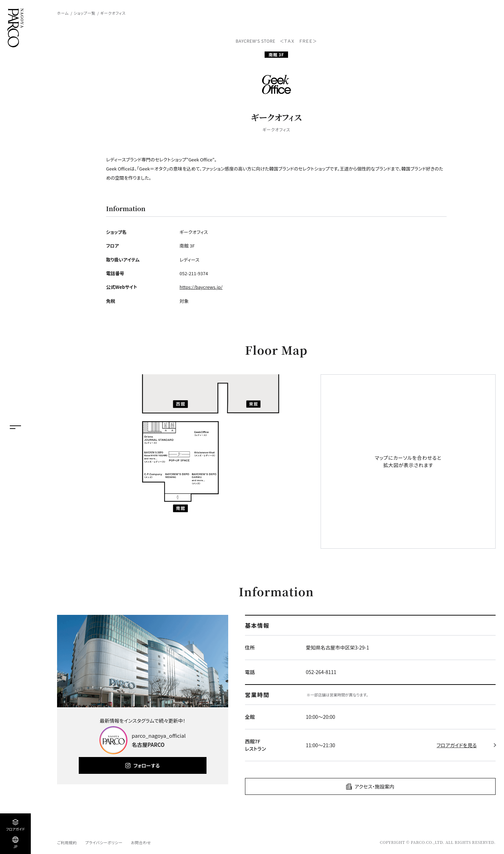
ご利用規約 (67, 842)
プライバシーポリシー (104, 842)
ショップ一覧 (84, 13)
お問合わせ (141, 842)
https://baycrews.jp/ (201, 287)
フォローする (146, 765)
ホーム (63, 13)
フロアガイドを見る (457, 745)
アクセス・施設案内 (374, 786)
